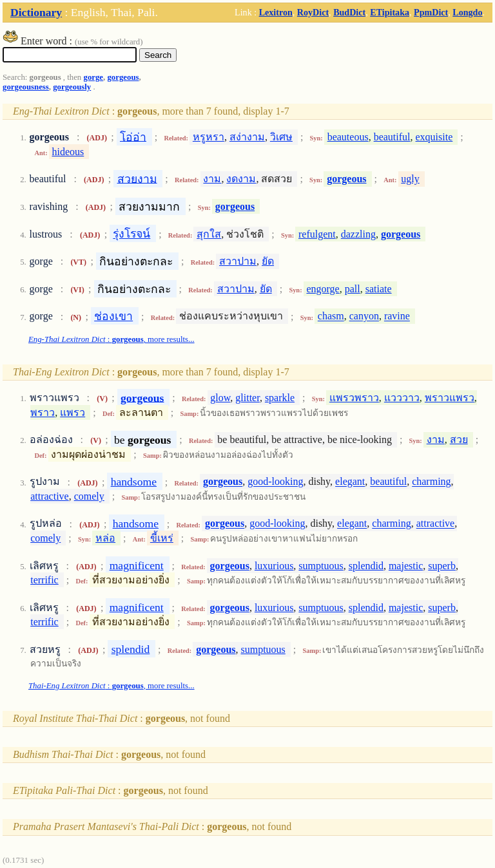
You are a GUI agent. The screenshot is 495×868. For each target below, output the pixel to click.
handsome (134, 482)
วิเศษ (281, 137)
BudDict (349, 12)
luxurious (274, 566)
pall (353, 289)
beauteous (348, 137)
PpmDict (431, 12)
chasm (331, 316)
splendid (366, 566)
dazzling (358, 234)
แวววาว (402, 398)
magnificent (137, 565)
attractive (50, 496)
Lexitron (276, 12)
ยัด (268, 261)
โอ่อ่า (133, 137)
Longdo (467, 12)
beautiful (392, 137)
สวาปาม (238, 261)
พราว (43, 412)
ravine (397, 316)
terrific (44, 580)
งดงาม (241, 179)
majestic (406, 566)
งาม (212, 179)
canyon (364, 316)
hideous (68, 152)
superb (442, 566)
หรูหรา (209, 137)
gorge (93, 77)
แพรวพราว (354, 398)
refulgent (317, 234)
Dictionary (36, 12)
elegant (350, 482)
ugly (410, 179)
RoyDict (313, 12)
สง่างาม (247, 137)
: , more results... (112, 339)
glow (220, 398)
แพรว (73, 412)
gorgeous (123, 77)
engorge (323, 289)
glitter (247, 398)
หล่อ (105, 538)
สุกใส (209, 234)
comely (89, 496)
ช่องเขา (113, 316)
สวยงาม (137, 178)
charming (431, 482)
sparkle (280, 398)
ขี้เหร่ (162, 538)
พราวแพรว (450, 398)
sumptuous (321, 566)
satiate (379, 289)
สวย (459, 439)
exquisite (434, 137)
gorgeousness (26, 87)
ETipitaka (390, 12)
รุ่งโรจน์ (131, 234)
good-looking (275, 482)
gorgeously (72, 87)
